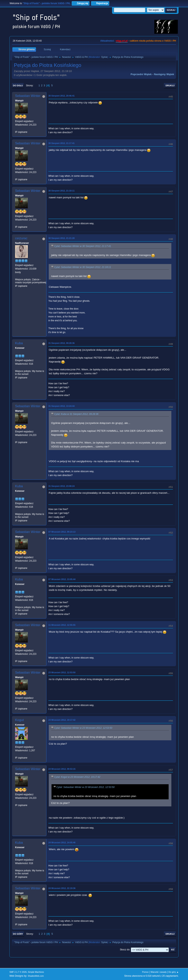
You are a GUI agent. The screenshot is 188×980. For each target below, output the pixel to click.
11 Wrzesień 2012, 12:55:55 (62, 625)
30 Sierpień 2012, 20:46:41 (61, 96)
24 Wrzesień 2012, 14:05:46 (62, 842)
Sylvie (104, 57)
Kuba (19, 343)
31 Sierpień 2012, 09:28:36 (61, 343)
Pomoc (146, 972)
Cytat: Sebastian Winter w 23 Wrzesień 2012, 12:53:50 (83, 728)
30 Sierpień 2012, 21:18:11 (61, 191)
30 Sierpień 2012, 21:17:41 (61, 143)
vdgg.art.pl (122, 41)
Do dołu (18, 86)
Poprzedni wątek (141, 74)
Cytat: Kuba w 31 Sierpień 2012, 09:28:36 (76, 414)
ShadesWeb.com (36, 976)
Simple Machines (36, 972)
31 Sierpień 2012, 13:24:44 (61, 406)
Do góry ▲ (174, 972)
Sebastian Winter (28, 96)
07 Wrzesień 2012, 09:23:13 (62, 532)
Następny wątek (164, 74)
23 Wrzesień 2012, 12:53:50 (62, 672)
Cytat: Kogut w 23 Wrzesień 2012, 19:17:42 (77, 777)
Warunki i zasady (159, 972)
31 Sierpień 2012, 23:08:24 (61, 486)
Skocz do (125, 950)
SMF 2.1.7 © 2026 (18, 972)
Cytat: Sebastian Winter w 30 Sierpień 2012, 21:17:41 (83, 246)
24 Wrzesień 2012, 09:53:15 (62, 769)
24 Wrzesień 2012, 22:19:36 (62, 888)
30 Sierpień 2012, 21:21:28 (61, 238)
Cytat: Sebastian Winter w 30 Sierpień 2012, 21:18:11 (83, 267)
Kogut (19, 720)
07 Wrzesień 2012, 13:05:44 (62, 579)
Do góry (18, 934)
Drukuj (170, 86)
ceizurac (21, 238)
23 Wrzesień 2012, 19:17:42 (62, 720)
